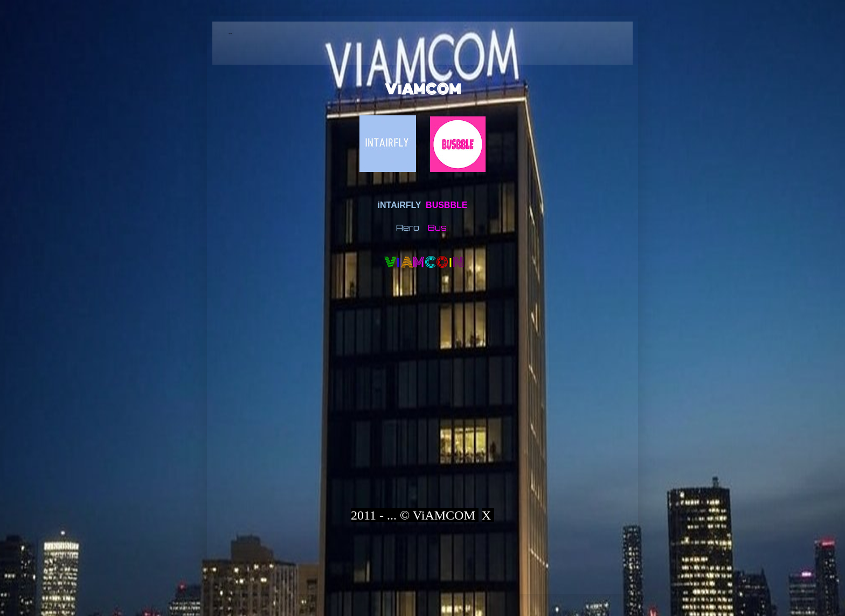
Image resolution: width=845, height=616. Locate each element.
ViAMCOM (423, 89)
